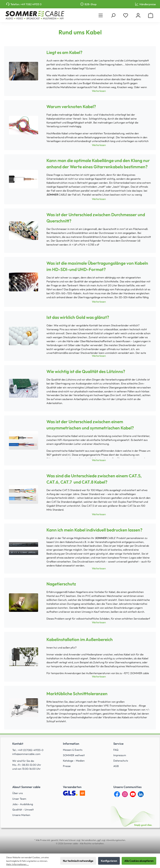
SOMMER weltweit (74, 755)
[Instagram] (125, 794)
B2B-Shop (91, 4)
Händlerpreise (148, 4)
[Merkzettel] (126, 15)
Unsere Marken (21, 815)
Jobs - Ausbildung (23, 804)
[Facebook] (117, 794)
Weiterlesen (99, 91)
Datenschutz (121, 761)
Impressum (120, 755)
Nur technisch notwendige (78, 861)
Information (71, 744)
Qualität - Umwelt (23, 809)
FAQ (116, 750)
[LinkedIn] (141, 794)
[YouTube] (133, 794)
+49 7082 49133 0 (31, 4)
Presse (67, 766)
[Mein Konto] (138, 15)
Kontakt (18, 744)
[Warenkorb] (151, 15)
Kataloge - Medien (74, 761)
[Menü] (101, 15)
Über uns (17, 793)
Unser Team (19, 799)
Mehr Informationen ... (17, 864)
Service (118, 744)
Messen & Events (73, 750)
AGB (116, 766)
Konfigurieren (109, 861)
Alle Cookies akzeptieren (139, 861)
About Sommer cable (26, 787)
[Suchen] (113, 15)
